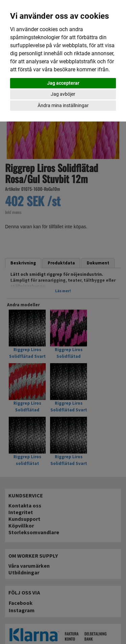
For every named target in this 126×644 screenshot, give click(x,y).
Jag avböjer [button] (63, 94)
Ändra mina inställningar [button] (63, 105)
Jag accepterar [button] (63, 83)
